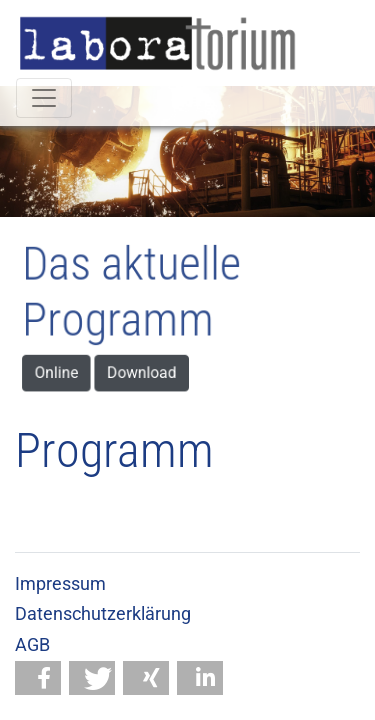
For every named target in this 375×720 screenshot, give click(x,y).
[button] (38, 678)
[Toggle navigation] (44, 98)
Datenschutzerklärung (103, 614)
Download (145, 368)
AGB (32, 645)
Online (67, 368)
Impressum (60, 584)
